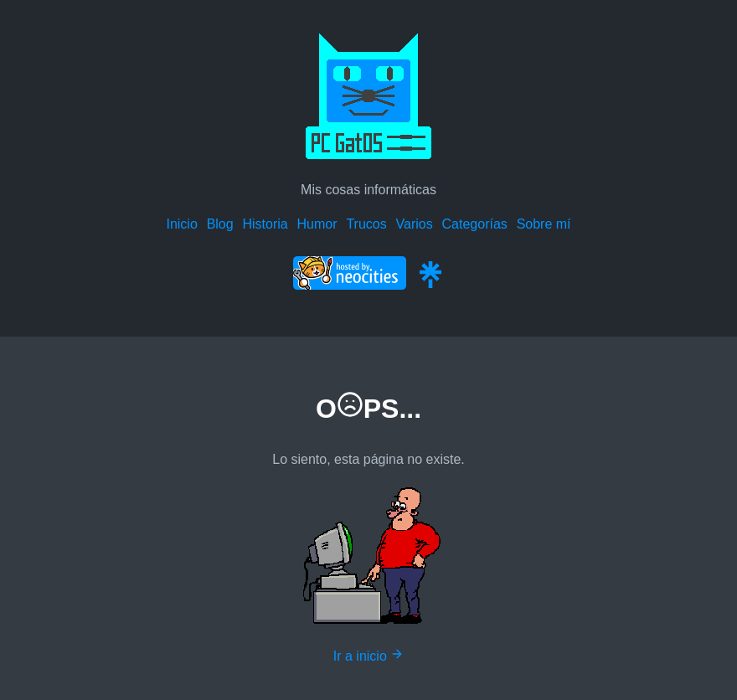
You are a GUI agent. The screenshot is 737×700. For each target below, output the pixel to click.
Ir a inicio (368, 656)
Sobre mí (544, 224)
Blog (220, 224)
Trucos (366, 224)
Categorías (475, 224)
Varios (415, 224)
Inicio (181, 224)
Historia (265, 224)
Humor (317, 224)
